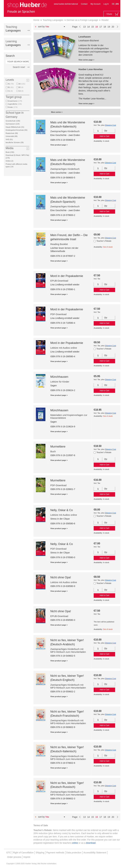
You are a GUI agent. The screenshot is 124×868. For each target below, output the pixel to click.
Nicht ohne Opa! (61, 577)
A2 (22, 84)
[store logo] (27, 8)
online (75, 843)
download (91, 843)
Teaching (13, 29)
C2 (21, 91)
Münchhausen (59, 377)
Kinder (13, 107)
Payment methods (55, 853)
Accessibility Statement (95, 853)
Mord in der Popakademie (67, 276)
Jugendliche (15, 104)
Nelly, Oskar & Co (62, 510)
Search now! (19, 67)
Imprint (27, 857)
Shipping (40, 853)
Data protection (74, 853)
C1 (10, 91)
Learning (13, 43)
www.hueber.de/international (66, 4)
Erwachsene (15, 101)
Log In (106, 4)
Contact (84, 4)
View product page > (59, 145)
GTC (9, 853)
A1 (11, 84)
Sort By (41, 27)
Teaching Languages (53, 20)
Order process (14, 857)
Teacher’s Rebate (104, 241)
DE (113, 4)
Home (36, 20)
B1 (11, 87)
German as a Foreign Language (82, 20)
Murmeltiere (58, 447)
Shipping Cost (111, 125)
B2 (21, 87)
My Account (95, 4)
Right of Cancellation (23, 853)
